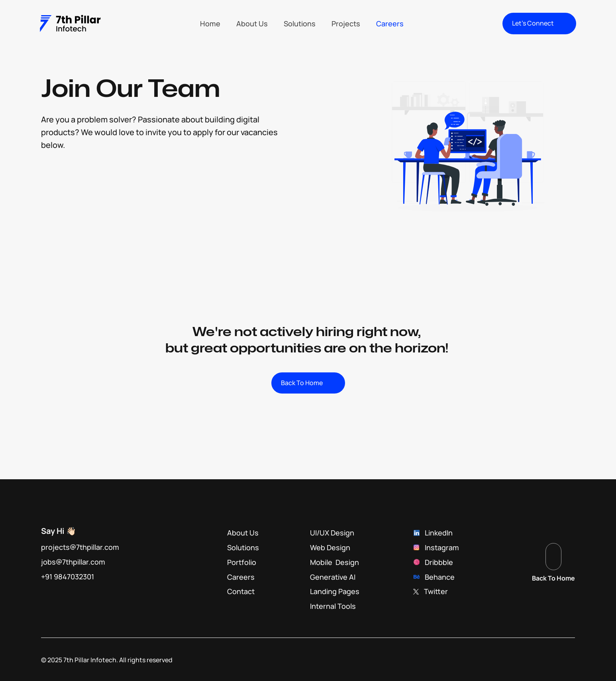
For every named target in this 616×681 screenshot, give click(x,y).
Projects (346, 24)
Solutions (300, 24)
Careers (390, 24)
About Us (252, 24)
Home (210, 24)
